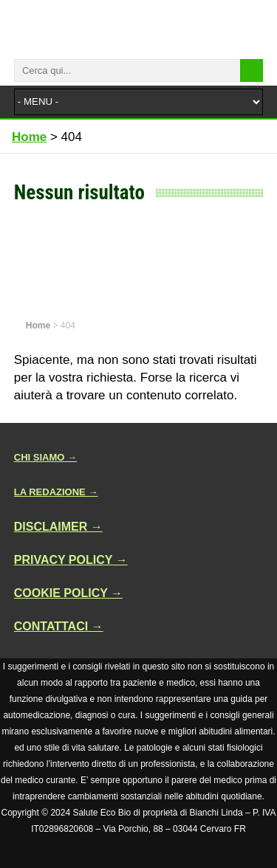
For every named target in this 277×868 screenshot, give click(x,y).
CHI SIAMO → (45, 457)
